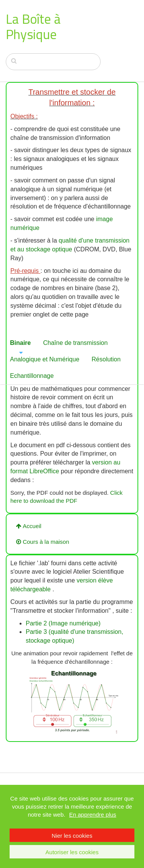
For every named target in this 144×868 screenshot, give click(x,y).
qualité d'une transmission (94, 240)
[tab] (21, 343)
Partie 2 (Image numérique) (63, 623)
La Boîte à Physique (33, 26)
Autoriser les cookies (72, 852)
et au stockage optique (41, 249)
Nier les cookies (72, 836)
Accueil (29, 526)
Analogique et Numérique (45, 359)
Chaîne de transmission (75, 343)
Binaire (20, 343)
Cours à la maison (43, 542)
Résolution (106, 359)
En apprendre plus (93, 815)
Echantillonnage (32, 376)
